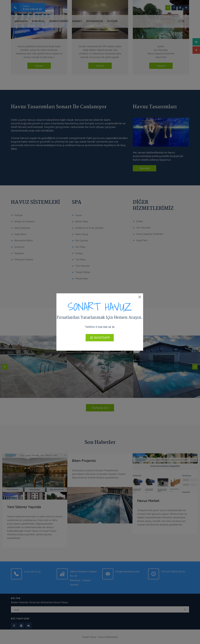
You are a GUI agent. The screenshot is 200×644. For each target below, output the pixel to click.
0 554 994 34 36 (105, 327)
